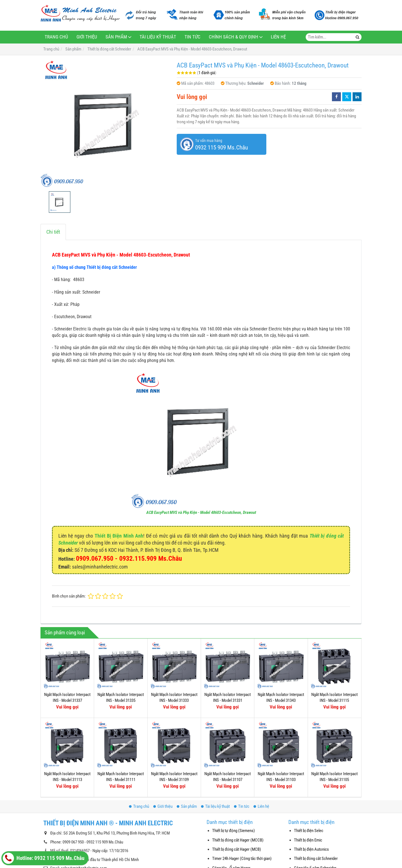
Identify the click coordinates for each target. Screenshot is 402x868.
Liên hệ (278, 37)
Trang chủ (56, 37)
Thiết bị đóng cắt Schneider (316, 859)
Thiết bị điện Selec (309, 831)
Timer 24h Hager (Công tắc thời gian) (242, 859)
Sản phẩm (116, 37)
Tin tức (192, 37)
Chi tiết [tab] (53, 232)
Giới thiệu (87, 37)
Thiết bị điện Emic (308, 840)
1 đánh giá (207, 73)
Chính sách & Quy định (234, 37)
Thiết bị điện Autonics (311, 849)
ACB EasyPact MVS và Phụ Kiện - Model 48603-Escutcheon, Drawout (201, 512)
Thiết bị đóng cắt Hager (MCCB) (238, 840)
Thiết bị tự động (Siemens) (234, 831)
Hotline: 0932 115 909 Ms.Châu (44, 858)
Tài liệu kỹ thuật (158, 37)
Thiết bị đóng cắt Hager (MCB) (237, 849)
